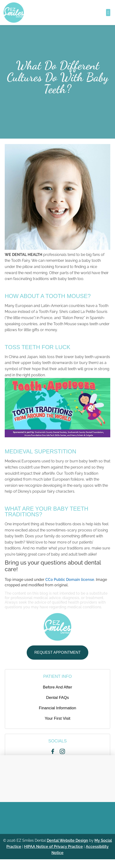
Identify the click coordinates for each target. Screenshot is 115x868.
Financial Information (58, 708)
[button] (108, 13)
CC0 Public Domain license (70, 580)
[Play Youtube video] (57, 408)
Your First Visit (57, 718)
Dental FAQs (57, 698)
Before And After (58, 687)
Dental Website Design (67, 840)
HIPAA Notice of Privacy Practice (53, 847)
